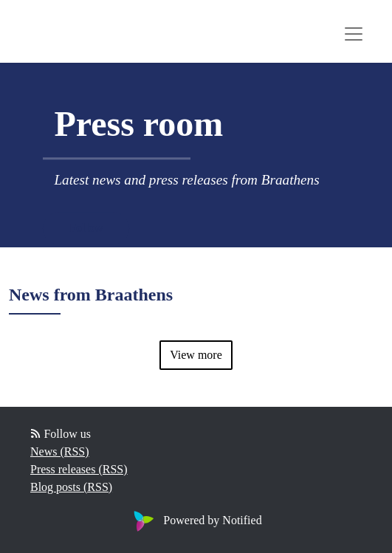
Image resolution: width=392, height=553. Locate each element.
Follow (86, 228)
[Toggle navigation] (354, 34)
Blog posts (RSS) (71, 487)
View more (196, 355)
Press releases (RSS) (79, 469)
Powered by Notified (196, 520)
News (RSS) (60, 451)
